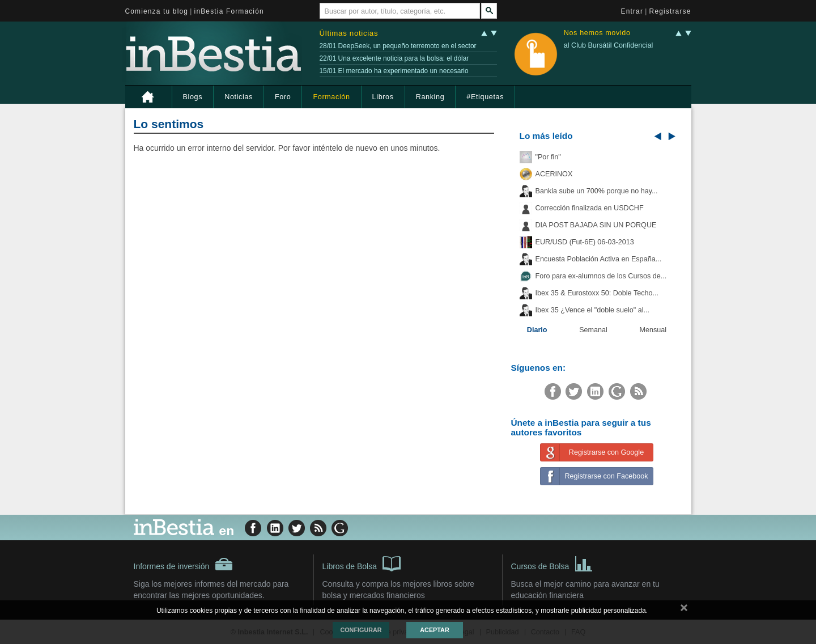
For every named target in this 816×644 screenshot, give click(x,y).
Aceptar (434, 630)
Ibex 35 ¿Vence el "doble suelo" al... (592, 310)
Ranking (430, 97)
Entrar (632, 11)
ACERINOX (554, 174)
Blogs (193, 97)
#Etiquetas (485, 97)
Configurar (361, 630)
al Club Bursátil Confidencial (609, 45)
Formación (331, 97)
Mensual (653, 330)
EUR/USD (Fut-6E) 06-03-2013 (585, 242)
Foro (283, 97)
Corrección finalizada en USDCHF (590, 208)
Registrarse (670, 11)
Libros (383, 97)
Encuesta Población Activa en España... (599, 259)
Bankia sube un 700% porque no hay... (597, 191)
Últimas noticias (349, 33)
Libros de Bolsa (362, 563)
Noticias (239, 97)
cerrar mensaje (684, 610)
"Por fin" (548, 157)
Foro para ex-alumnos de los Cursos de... (601, 276)
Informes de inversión (184, 564)
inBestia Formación (229, 11)
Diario (537, 330)
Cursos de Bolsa (552, 563)
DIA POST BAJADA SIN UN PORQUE (596, 225)
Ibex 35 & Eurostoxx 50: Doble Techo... (597, 293)
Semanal (593, 330)
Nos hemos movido (597, 33)
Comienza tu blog (157, 11)
